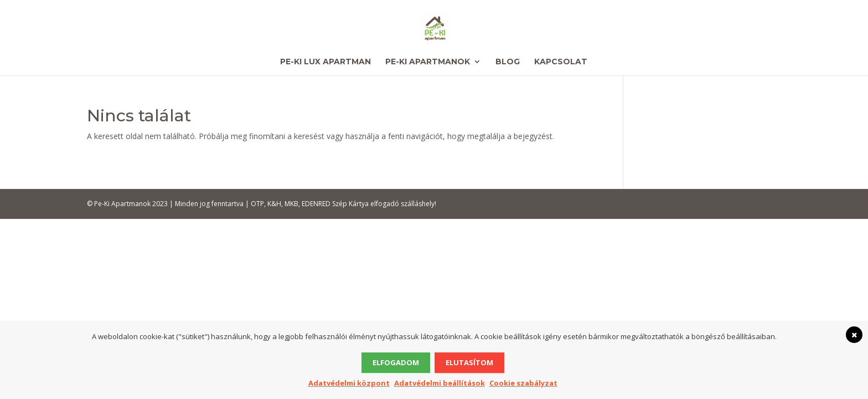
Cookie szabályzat (523, 383)
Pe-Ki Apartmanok (428, 62)
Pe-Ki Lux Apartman (325, 62)
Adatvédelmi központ (349, 383)
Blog (508, 62)
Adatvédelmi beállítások (440, 383)
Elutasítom (469, 362)
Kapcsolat (561, 62)
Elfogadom (396, 362)
